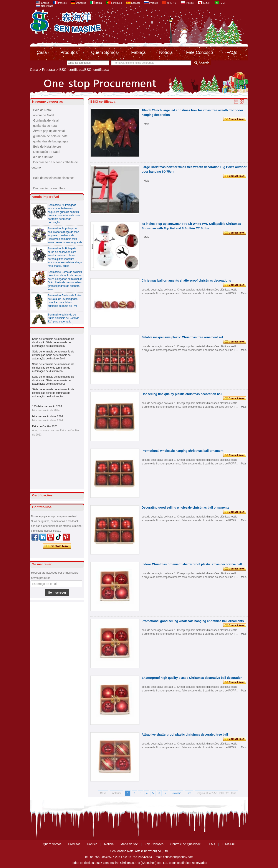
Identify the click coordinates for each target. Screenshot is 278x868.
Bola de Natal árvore (47, 147)
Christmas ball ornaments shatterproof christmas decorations (186, 280)
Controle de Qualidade (185, 844)
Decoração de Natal (47, 152)
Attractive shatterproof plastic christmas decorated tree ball (185, 734)
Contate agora (57, 546)
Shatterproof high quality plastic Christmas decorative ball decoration (192, 678)
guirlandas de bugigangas (51, 141)
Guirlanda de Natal (46, 120)
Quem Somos (104, 52)
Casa (42, 52)
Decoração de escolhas (49, 188)
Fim (189, 793)
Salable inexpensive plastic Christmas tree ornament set (182, 337)
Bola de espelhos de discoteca (54, 178)
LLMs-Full (228, 844)
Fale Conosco (199, 52)
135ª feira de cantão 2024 (47, 406)
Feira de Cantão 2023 (45, 426)
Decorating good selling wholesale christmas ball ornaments (185, 507)
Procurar (49, 70)
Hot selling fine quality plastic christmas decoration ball (182, 394)
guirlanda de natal (45, 126)
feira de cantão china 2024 (47, 416)
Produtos (69, 52)
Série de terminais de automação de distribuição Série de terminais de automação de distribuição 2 (53, 380)
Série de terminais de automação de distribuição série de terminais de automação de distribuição (53, 368)
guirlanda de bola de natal (51, 136)
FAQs (232, 52)
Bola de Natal (42, 110)
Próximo (176, 793)
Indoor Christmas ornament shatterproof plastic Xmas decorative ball (192, 564)
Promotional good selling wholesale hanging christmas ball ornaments (193, 621)
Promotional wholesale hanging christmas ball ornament (183, 451)
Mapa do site (129, 844)
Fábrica (138, 52)
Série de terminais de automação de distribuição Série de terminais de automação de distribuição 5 (53, 342)
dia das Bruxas (43, 157)
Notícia (166, 52)
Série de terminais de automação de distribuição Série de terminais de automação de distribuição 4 (53, 355)
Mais (146, 124)
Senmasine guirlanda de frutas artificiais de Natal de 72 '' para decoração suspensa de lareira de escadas (64, 323)
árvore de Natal (44, 115)
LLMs (211, 844)
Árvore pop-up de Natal (49, 131)
